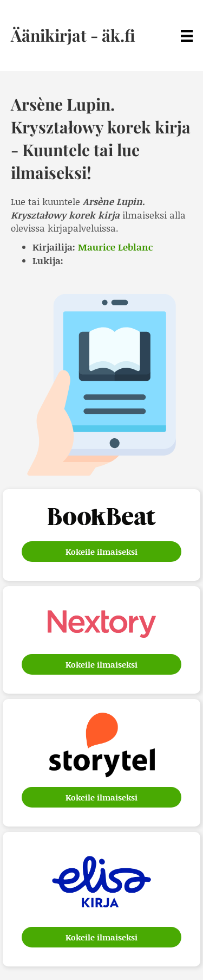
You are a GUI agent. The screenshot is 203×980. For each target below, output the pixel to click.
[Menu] (187, 36)
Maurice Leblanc (115, 247)
